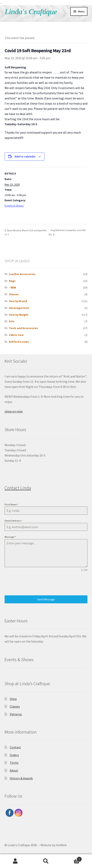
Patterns (16, 714)
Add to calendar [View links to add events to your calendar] (25, 156)
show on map (14, 411)
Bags (12, 281)
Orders (14, 755)
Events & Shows (14, 206)
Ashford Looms (19, 342)
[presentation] (35, 584)
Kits (12, 321)
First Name (11, 504)
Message (10, 537)
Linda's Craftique (31, 12)
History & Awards (21, 778)
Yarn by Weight (19, 315)
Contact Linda (18, 488)
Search (46, 861)
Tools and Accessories (23, 328)
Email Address (13, 521)
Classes (14, 294)
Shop (13, 699)
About (14, 770)
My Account (15, 861)
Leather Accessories (22, 274)
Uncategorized (19, 308)
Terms (14, 763)
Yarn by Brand (18, 301)
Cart (72, 858)
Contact (15, 747)
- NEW (12, 287)
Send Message (46, 599)
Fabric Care (16, 335)
